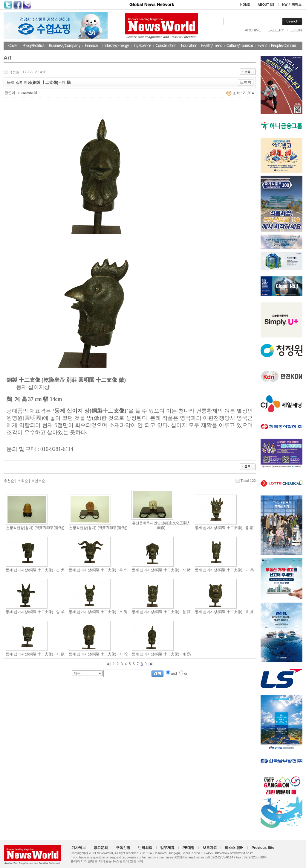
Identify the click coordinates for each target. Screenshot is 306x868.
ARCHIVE (253, 30)
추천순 (9, 481)
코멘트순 (38, 481)
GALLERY (276, 30)
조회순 (23, 481)
